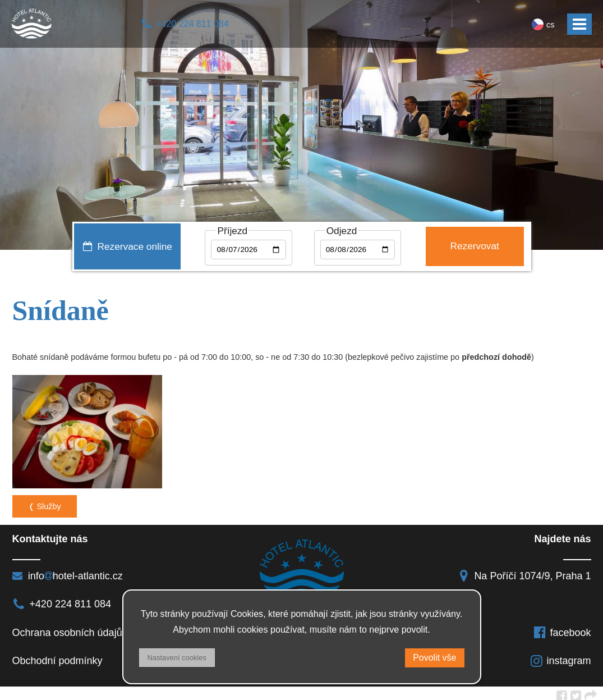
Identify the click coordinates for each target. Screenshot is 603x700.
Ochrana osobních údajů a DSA (83, 628)
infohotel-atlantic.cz (68, 571)
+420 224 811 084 (185, 24)
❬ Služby (45, 502)
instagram (560, 657)
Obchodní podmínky (57, 657)
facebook (562, 628)
